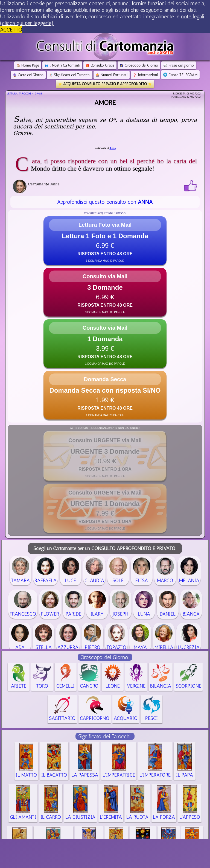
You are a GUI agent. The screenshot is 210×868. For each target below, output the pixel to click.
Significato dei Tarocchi (70, 75)
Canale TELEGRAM (180, 75)
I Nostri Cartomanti (62, 65)
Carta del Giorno (28, 75)
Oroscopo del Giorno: (105, 657)
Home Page (28, 65)
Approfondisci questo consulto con (105, 202)
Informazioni (145, 75)
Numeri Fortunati (112, 75)
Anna (113, 148)
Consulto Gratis (100, 65)
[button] (105, 241)
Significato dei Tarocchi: (105, 736)
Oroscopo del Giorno (139, 65)
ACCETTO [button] (11, 30)
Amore (105, 103)
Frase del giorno (179, 65)
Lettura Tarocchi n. (24, 94)
